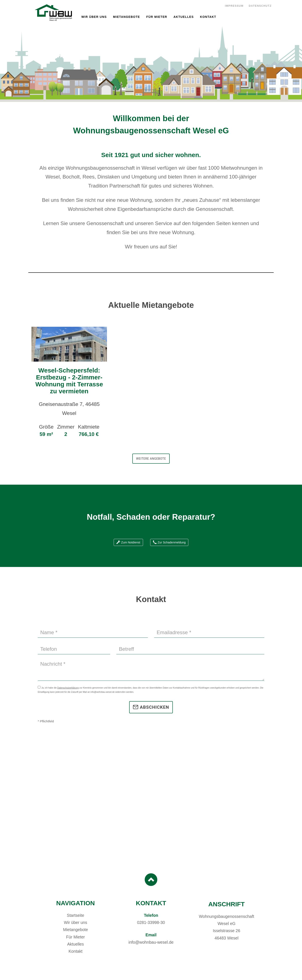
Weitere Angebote (151, 459)
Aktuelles (184, 17)
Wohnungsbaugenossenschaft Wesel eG (53, 13)
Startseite (76, 915)
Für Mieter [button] (157, 17)
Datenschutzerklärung (68, 688)
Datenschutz (260, 6)
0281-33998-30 (151, 922)
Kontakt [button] (208, 17)
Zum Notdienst (128, 542)
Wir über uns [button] (94, 17)
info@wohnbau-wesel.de (151, 942)
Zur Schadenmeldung (169, 542)
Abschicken (151, 707)
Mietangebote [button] (127, 17)
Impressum (234, 6)
